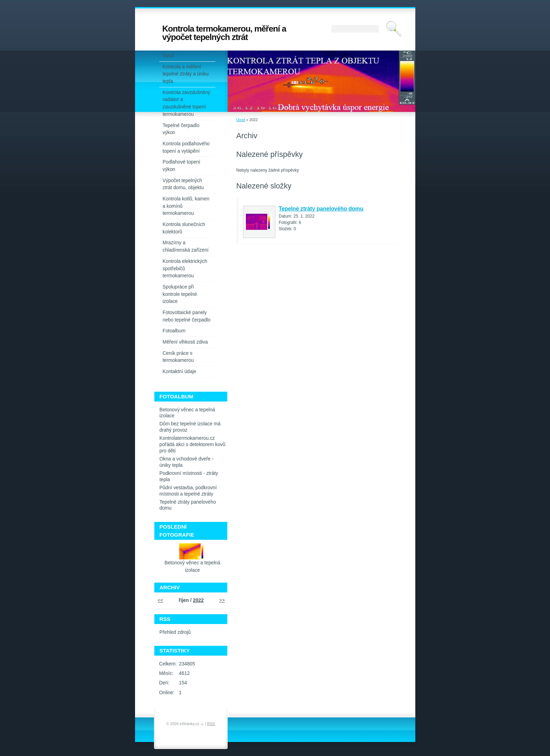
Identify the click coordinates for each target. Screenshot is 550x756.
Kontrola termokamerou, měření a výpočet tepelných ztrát (224, 33)
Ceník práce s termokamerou (178, 357)
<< (160, 600)
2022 (198, 600)
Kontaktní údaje (180, 372)
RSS (211, 724)
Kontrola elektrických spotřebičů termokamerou (185, 268)
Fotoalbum (174, 331)
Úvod (241, 120)
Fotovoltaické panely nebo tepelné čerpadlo (187, 316)
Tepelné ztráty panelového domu (321, 209)
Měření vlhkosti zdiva (185, 342)
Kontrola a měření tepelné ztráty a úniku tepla (186, 74)
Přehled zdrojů (175, 632)
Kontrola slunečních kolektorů (184, 228)
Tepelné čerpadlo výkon (181, 129)
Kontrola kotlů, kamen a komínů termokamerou (186, 206)
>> (222, 600)
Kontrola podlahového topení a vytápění (186, 147)
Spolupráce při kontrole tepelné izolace (180, 294)
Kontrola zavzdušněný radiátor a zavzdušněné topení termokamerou (187, 103)
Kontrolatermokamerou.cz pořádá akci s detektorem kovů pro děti (193, 445)
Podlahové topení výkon (182, 166)
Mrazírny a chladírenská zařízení (186, 246)
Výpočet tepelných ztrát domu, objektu (183, 184)
